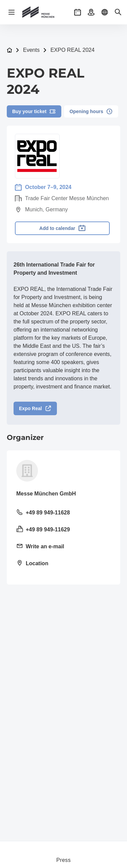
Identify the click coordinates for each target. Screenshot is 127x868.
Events (31, 50)
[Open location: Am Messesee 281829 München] (63, 564)
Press (63, 860)
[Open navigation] (12, 12)
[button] (78, 12)
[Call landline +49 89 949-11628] (63, 513)
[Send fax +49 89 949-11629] (63, 530)
